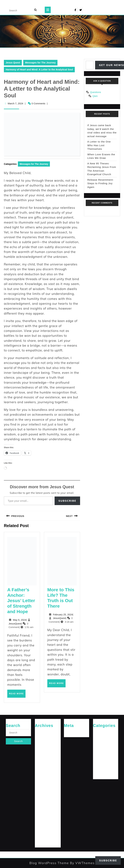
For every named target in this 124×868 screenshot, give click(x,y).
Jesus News (99, 742)
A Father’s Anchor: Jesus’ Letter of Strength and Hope (21, 601)
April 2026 (40, 732)
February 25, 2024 (63, 614)
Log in (67, 732)
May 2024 (40, 805)
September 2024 (43, 784)
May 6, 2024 (20, 620)
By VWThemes (82, 863)
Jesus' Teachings (101, 748)
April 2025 (40, 758)
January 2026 (42, 742)
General (97, 737)
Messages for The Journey (40, 63)
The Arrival (98, 769)
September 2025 (43, 753)
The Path (98, 774)
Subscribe (67, 501)
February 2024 (42, 821)
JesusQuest (15, 624)
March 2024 (41, 816)
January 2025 (42, 763)
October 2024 (42, 779)
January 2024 (42, 827)
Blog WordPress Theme (49, 863)
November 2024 (43, 774)
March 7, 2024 (15, 103)
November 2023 (43, 837)
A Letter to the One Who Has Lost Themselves (99, 145)
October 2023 (42, 842)
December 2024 (43, 769)
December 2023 (43, 832)
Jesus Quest (13, 63)
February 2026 (42, 737)
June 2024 (40, 800)
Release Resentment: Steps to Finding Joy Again (101, 183)
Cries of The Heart (102, 732)
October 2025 (42, 748)
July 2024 (40, 795)
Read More (17, 695)
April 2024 (40, 811)
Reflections (98, 763)
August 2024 (41, 790)
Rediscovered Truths (103, 758)
